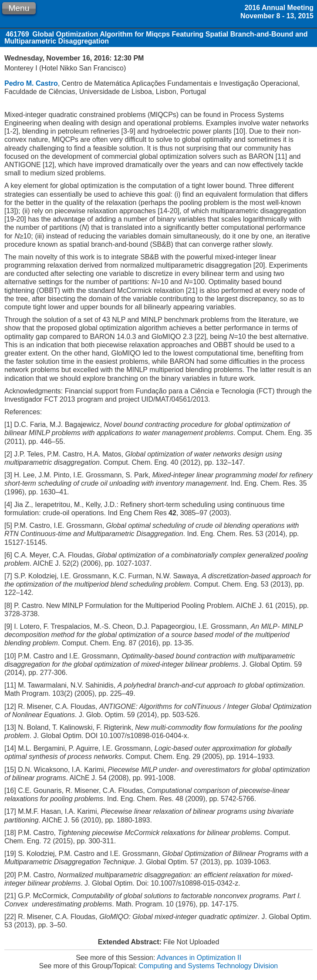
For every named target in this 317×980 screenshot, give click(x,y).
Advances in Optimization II (199, 958)
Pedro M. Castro (31, 83)
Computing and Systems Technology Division (208, 966)
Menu (19, 8)
